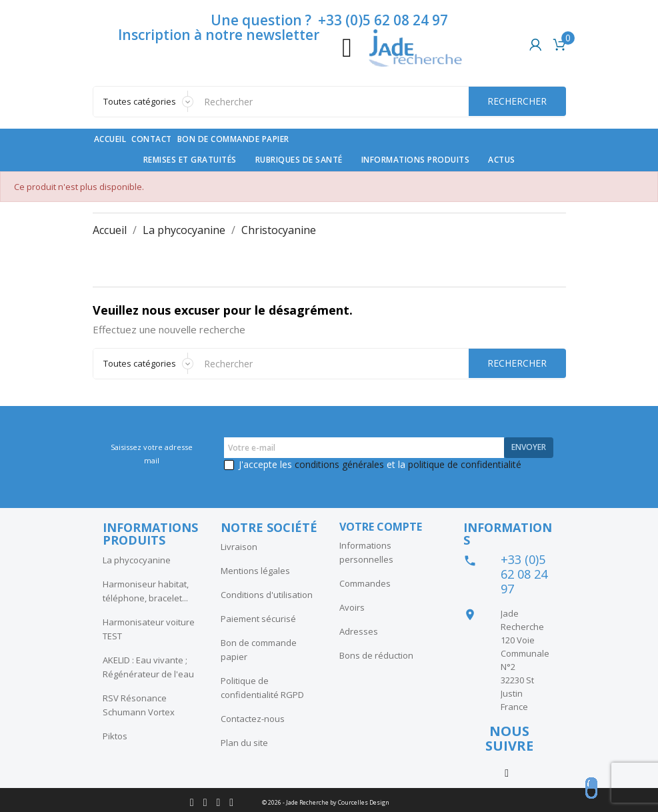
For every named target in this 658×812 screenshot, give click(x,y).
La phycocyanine (137, 560)
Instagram (507, 772)
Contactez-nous (253, 719)
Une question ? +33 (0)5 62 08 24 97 (329, 20)
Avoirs (352, 607)
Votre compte (381, 527)
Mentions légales (255, 571)
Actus (502, 160)
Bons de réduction (376, 655)
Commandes (365, 583)
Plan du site (244, 743)
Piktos (115, 736)
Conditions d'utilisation (267, 595)
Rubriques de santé (299, 160)
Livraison (239, 547)
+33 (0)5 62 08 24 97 (524, 574)
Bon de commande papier (233, 139)
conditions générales (339, 464)
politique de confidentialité (465, 464)
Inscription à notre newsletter (219, 35)
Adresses (359, 631)
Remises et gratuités (190, 160)
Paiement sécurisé (258, 619)
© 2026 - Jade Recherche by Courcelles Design (326, 802)
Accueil (110, 139)
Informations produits (416, 160)
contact (152, 139)
